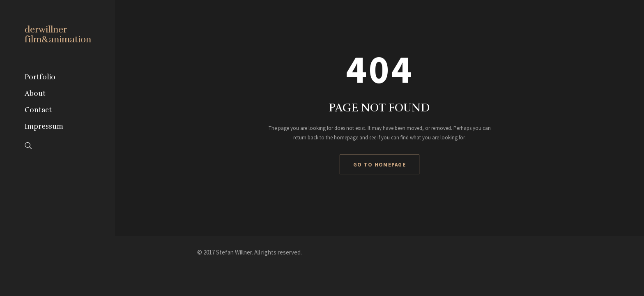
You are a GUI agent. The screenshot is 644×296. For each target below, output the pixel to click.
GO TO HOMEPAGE (379, 165)
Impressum (44, 126)
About (35, 94)
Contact (38, 110)
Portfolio (40, 77)
